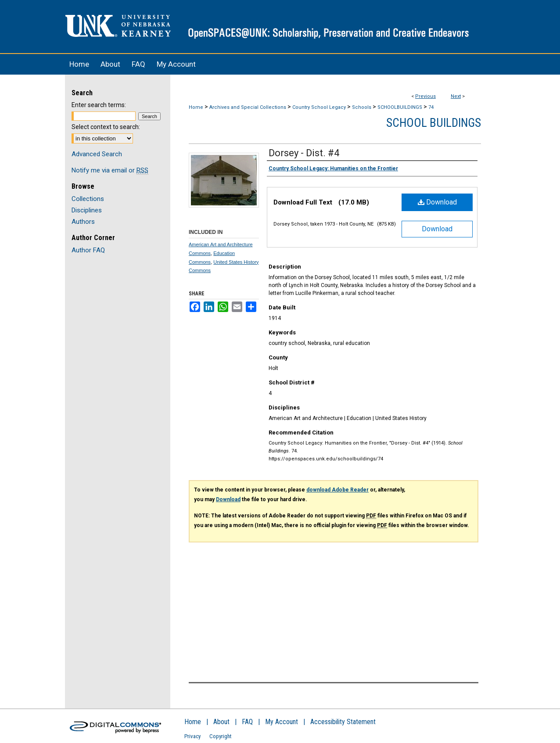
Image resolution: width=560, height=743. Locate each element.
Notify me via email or (110, 170)
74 (431, 107)
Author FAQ (88, 250)
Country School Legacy (319, 107)
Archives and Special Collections (248, 107)
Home (196, 107)
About (221, 722)
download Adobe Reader (337, 490)
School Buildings (434, 123)
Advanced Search (97, 154)
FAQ (247, 722)
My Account (282, 722)
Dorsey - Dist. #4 (304, 153)
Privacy (192, 736)
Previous (425, 96)
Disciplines (87, 210)
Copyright (221, 736)
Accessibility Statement (343, 722)
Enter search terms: (99, 105)
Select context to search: (106, 127)
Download (437, 202)
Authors (83, 222)
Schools (362, 107)
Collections (88, 199)
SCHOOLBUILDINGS (400, 107)
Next (456, 96)
